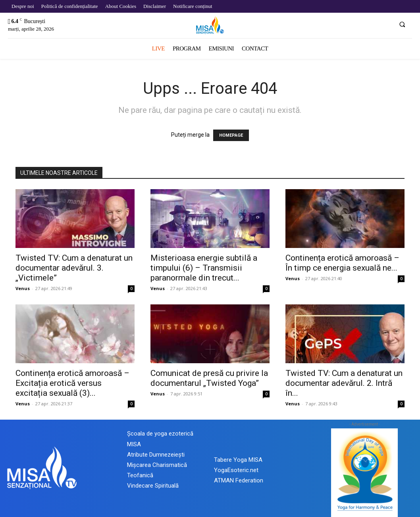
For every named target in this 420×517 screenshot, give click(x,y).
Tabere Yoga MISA (238, 460)
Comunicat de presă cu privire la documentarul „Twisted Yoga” (209, 378)
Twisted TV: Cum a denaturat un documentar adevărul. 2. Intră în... (344, 383)
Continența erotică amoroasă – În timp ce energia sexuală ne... (342, 263)
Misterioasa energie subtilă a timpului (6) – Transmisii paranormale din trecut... (204, 268)
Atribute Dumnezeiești (156, 455)
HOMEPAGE (231, 135)
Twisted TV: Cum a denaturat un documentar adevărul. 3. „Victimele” (74, 268)
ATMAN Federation (239, 480)
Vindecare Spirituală (153, 486)
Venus (23, 288)
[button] (402, 24)
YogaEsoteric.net (236, 470)
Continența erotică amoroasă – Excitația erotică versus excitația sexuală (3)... (72, 383)
